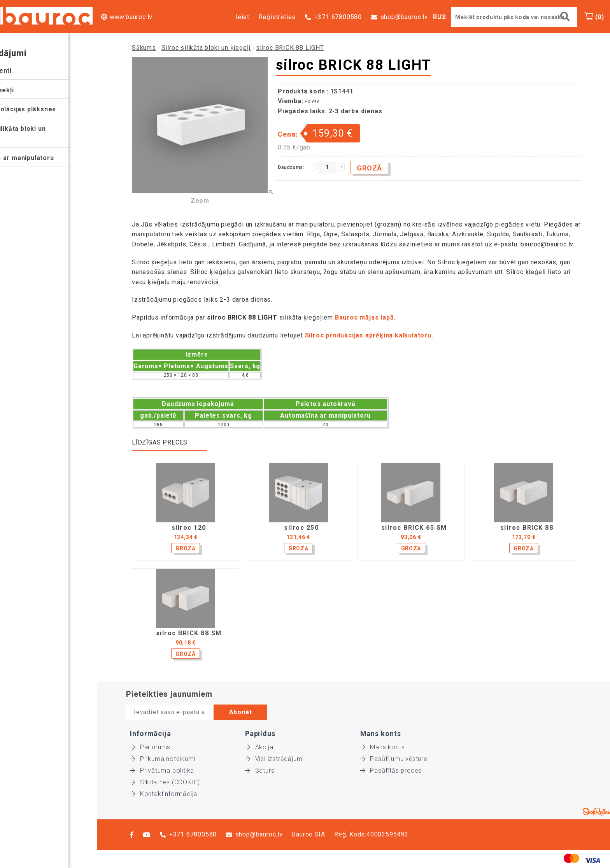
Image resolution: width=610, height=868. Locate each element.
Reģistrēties (277, 17)
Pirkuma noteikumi (163, 759)
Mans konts (383, 747)
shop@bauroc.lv (404, 17)
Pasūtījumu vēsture (394, 759)
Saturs (260, 770)
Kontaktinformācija (164, 794)
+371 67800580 (338, 17)
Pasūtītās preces (391, 770)
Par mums (150, 747)
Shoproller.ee (596, 812)
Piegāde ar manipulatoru (43, 158)
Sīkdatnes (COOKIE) (165, 782)
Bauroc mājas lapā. (366, 317)
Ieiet (242, 17)
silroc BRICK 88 (527, 528)
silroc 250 (301, 528)
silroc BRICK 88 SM (189, 633)
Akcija (259, 747)
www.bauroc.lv (131, 17)
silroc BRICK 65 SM (414, 528)
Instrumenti (22, 71)
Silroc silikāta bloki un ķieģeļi (39, 134)
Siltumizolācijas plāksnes (44, 109)
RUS (439, 17)
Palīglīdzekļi (23, 90)
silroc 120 (189, 528)
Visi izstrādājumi (274, 759)
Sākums (144, 48)
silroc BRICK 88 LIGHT (290, 48)
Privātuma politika (162, 770)
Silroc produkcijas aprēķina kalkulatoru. (369, 335)
